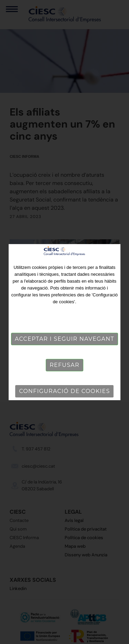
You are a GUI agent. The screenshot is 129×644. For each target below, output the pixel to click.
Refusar (64, 365)
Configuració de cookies (65, 391)
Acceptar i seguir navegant (64, 339)
